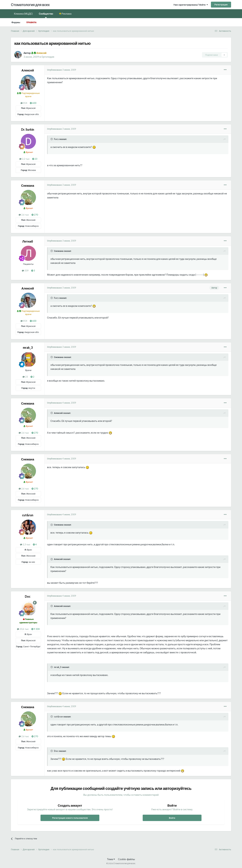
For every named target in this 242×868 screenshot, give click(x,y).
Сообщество (46, 15)
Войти (172, 818)
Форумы (16, 22)
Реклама (66, 14)
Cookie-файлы (126, 859)
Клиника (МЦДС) (23, 14)
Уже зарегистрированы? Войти (191, 5)
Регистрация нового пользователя (70, 818)
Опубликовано (62, 70)
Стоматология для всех (30, 5)
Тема (111, 859)
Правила (31, 22)
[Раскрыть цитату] (52, 139)
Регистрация (221, 5)
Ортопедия (48, 57)
